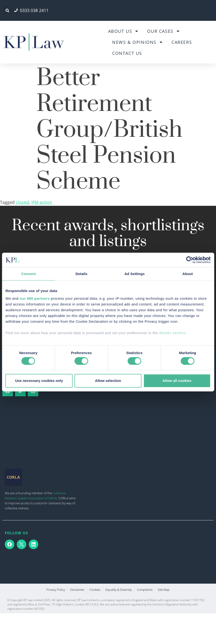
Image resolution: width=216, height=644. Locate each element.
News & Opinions (138, 42)
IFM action (42, 202)
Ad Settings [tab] (134, 274)
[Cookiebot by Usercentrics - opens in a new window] (190, 260)
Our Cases (163, 31)
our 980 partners (35, 298)
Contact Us (127, 53)
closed (22, 202)
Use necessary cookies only (39, 381)
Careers (182, 42)
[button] (7, 11)
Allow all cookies (177, 381)
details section (172, 333)
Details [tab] (82, 274)
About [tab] (188, 274)
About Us (124, 31)
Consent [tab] (29, 274)
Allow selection (108, 381)
